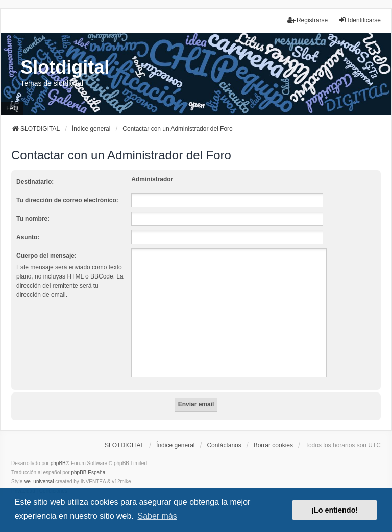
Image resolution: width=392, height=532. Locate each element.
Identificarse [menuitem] (360, 20)
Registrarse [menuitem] (308, 20)
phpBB (58, 463)
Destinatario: (35, 182)
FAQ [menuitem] (12, 108)
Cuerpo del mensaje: (46, 256)
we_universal (39, 482)
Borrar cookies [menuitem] (273, 445)
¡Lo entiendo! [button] (335, 510)
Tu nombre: (33, 219)
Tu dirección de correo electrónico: (67, 200)
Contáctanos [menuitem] (224, 445)
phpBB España (88, 472)
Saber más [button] (157, 516)
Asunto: (28, 237)
